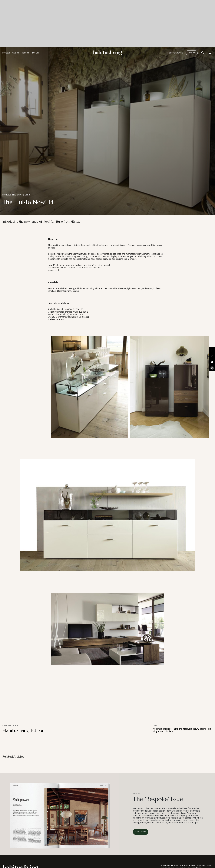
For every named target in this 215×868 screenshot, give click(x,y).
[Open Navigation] (210, 53)
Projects (6, 53)
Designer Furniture (173, 729)
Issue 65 (192, 53)
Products (25, 53)
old (209, 729)
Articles (15, 53)
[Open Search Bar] (203, 53)
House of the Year (175, 53)
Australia (158, 729)
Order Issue (141, 832)
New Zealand (200, 729)
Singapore (158, 731)
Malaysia (188, 729)
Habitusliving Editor (21, 195)
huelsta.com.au (56, 320)
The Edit (36, 53)
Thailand (169, 731)
